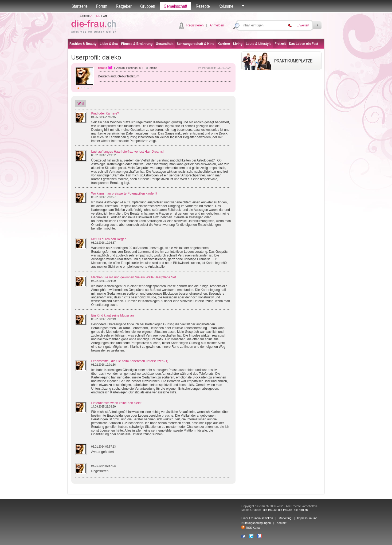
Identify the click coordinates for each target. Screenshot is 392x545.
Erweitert (303, 25)
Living (238, 44)
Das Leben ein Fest (303, 44)
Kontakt (281, 523)
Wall (81, 104)
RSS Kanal (251, 528)
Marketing (285, 518)
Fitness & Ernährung (137, 44)
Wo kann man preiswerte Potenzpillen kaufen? (124, 193)
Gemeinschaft (175, 6)
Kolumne (226, 6)
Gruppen (148, 6)
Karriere (224, 44)
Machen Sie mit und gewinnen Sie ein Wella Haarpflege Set (134, 277)
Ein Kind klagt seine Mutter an (113, 315)
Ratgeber (124, 6)
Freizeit (280, 44)
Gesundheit (164, 44)
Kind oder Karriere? (105, 113)
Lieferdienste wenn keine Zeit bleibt (116, 403)
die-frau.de (285, 510)
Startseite (80, 6)
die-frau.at (270, 510)
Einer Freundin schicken (257, 518)
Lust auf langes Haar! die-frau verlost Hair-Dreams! (128, 152)
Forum (102, 6)
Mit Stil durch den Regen (109, 239)
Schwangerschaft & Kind (195, 44)
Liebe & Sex (109, 44)
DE (98, 16)
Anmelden (217, 25)
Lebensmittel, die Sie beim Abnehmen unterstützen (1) (130, 361)
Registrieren (195, 25)
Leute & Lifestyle (258, 44)
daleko (103, 68)
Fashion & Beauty (83, 44)
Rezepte (203, 6)
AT (92, 16)
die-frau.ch (301, 510)
